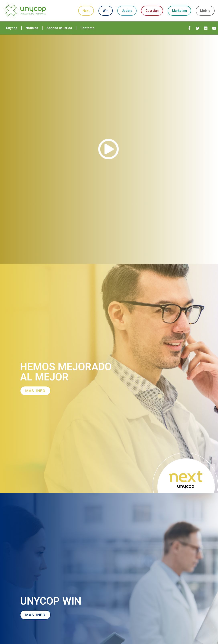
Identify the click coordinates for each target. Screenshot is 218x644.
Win (112, 7)
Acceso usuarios (59, 31)
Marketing (198, 7)
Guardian (166, 7)
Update (137, 7)
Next (88, 7)
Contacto (87, 31)
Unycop (12, 31)
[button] (109, 152)
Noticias (32, 31)
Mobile (148, 17)
